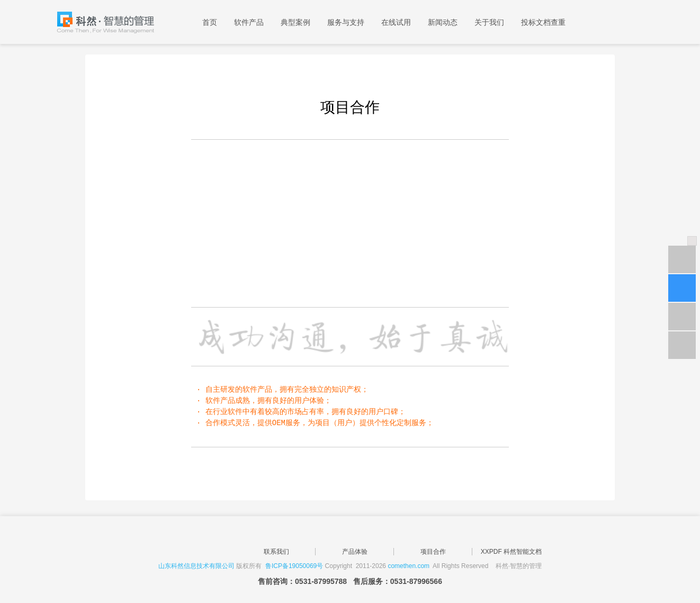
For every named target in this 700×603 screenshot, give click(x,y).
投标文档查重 (543, 22)
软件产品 (249, 22)
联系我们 (276, 552)
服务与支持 (346, 22)
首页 (210, 22)
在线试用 (396, 22)
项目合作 (433, 552)
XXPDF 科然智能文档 (511, 552)
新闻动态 (443, 22)
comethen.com (409, 566)
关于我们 (489, 22)
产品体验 (355, 552)
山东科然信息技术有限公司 (196, 566)
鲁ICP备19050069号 (294, 566)
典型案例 (295, 22)
